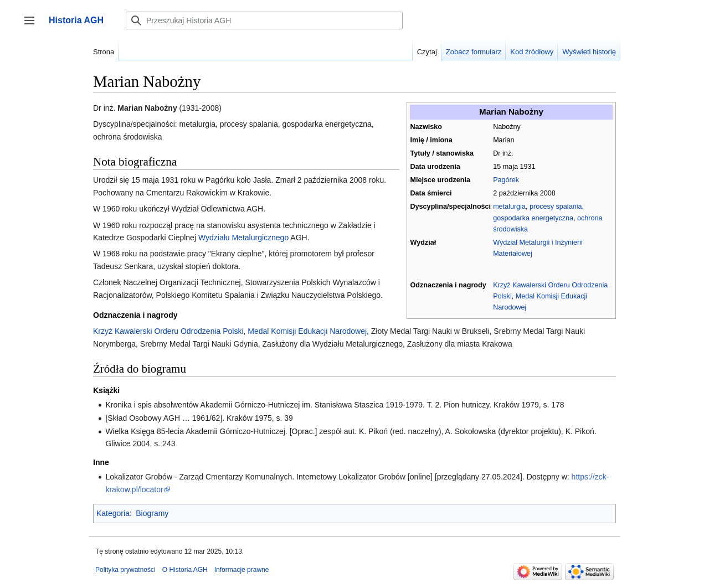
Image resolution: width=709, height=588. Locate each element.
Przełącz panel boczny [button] (33, 26)
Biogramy (152, 513)
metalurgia (509, 207)
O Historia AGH (185, 570)
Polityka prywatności (125, 570)
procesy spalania (556, 207)
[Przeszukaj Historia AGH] (264, 20)
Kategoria (113, 513)
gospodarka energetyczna (533, 218)
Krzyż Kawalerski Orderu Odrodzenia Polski (168, 331)
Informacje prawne (242, 570)
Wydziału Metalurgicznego (243, 238)
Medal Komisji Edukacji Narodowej (307, 331)
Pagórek (506, 180)
